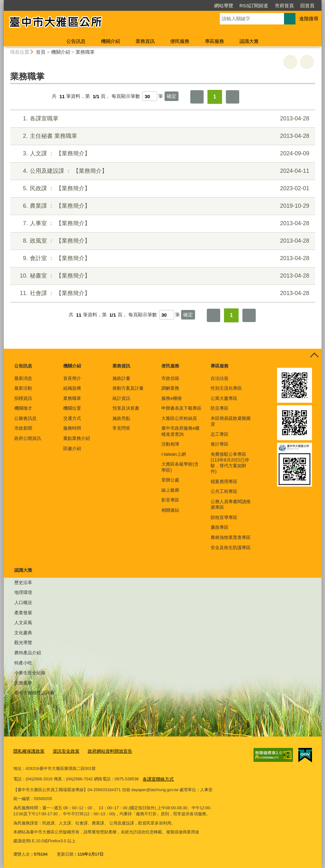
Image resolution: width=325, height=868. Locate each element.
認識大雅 (249, 41)
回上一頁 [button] (307, 62)
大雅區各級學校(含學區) (180, 467)
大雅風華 (23, 683)
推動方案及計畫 (128, 388)
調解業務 (170, 388)
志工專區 (220, 434)
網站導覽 (224, 6)
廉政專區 (220, 527)
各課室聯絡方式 (157, 778)
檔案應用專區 (224, 481)
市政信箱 (170, 378)
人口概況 (23, 602)
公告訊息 (76, 41)
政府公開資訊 (28, 438)
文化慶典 (23, 633)
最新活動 (23, 388)
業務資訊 (145, 41)
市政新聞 (23, 428)
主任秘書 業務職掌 (162, 136)
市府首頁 (284, 6)
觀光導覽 (23, 643)
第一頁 (197, 97)
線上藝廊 (170, 490)
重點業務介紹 (77, 438)
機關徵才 (23, 408)
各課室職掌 (162, 119)
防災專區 (220, 408)
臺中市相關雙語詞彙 (34, 693)
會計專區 (220, 444)
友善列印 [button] (290, 62)
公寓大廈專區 (224, 398)
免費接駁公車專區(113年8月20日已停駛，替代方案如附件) (230, 463)
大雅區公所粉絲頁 (179, 418)
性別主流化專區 (226, 388)
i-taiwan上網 (173, 454)
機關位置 (72, 408)
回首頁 (307, 6)
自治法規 (220, 378)
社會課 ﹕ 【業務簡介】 (162, 293)
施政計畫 (121, 378)
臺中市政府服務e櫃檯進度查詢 (180, 431)
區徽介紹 (72, 448)
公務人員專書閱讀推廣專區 (231, 504)
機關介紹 (111, 41)
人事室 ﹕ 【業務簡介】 (162, 223)
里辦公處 (170, 480)
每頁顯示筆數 (126, 96)
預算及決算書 (126, 408)
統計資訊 (121, 398)
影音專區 (170, 500)
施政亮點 (121, 418)
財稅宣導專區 (224, 517)
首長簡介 (72, 378)
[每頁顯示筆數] (150, 96)
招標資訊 (23, 398)
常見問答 (121, 428)
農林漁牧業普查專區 (231, 537)
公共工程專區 (224, 491)
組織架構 (72, 388)
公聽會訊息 (25, 418)
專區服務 (214, 41)
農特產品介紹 (28, 653)
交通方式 (72, 418)
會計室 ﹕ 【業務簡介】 (162, 258)
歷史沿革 (23, 582)
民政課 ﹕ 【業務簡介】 (162, 188)
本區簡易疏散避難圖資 (231, 421)
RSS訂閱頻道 (254, 6)
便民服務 (180, 41)
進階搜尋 (309, 19)
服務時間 (72, 428)
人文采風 (23, 622)
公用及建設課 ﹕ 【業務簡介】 (162, 171)
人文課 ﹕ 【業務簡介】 (162, 154)
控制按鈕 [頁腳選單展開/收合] (315, 356)
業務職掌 (85, 52)
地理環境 (23, 592)
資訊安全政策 (63, 751)
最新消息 (23, 378)
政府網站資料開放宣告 (104, 751)
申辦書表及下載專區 (181, 408)
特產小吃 (23, 663)
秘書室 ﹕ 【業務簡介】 (162, 276)
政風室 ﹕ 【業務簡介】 (162, 241)
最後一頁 (233, 97)
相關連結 (170, 510)
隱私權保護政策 (28, 751)
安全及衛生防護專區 (231, 548)
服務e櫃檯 (172, 398)
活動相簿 (170, 444)
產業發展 (23, 613)
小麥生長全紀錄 (30, 673)
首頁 (41, 52)
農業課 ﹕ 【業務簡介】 (162, 206)
